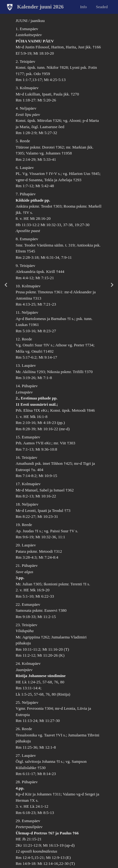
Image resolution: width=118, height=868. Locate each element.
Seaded (102, 6)
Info (83, 6)
